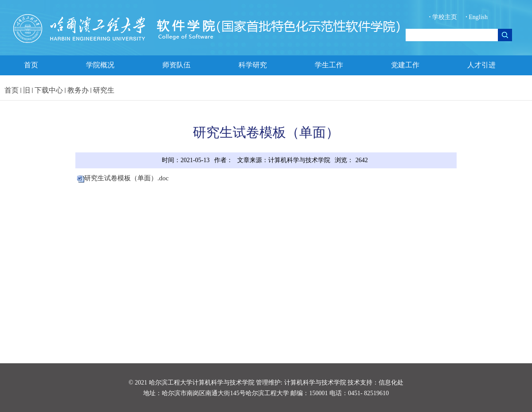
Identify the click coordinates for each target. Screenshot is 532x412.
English (477, 17)
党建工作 (405, 65)
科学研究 (253, 65)
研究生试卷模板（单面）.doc (126, 178)
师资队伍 (176, 65)
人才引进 (481, 65)
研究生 (104, 90)
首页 (31, 65)
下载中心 (49, 90)
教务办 (78, 90)
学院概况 (100, 65)
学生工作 (329, 65)
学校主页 (444, 17)
